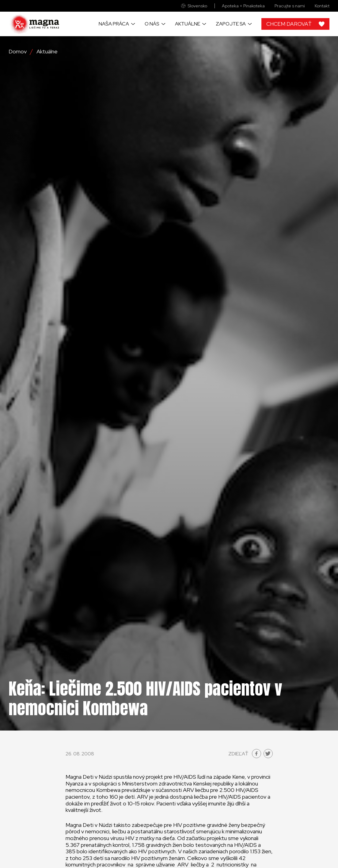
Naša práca (114, 24)
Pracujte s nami (290, 6)
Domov (18, 52)
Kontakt (322, 6)
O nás (152, 24)
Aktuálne (188, 24)
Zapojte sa (231, 24)
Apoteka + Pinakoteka (243, 6)
